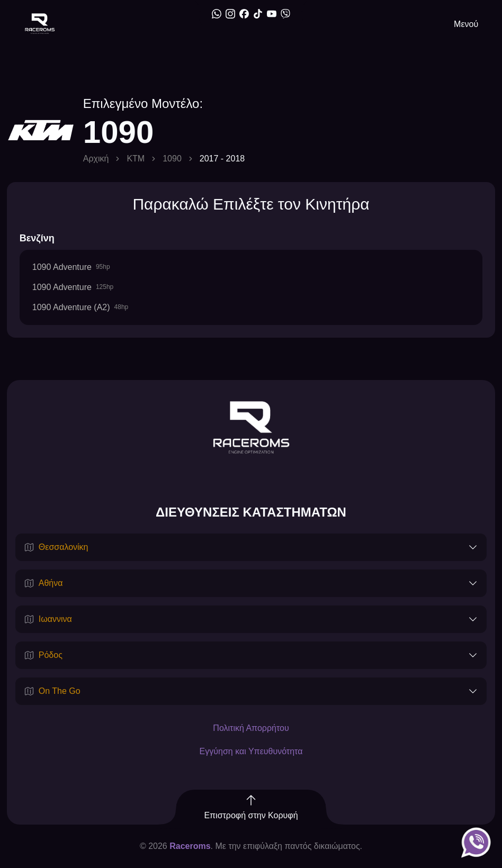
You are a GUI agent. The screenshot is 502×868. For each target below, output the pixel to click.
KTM (136, 159)
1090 (172, 159)
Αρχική (96, 159)
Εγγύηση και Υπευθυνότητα (251, 751)
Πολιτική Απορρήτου (251, 728)
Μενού (466, 24)
